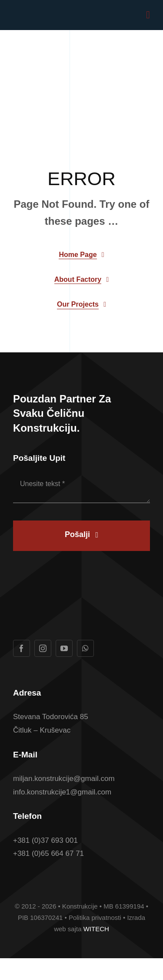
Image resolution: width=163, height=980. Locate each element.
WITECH (96, 929)
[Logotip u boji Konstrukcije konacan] (46, 13)
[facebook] (22, 648)
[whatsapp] (85, 648)
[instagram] (43, 648)
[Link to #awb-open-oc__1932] (148, 15)
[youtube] (64, 648)
